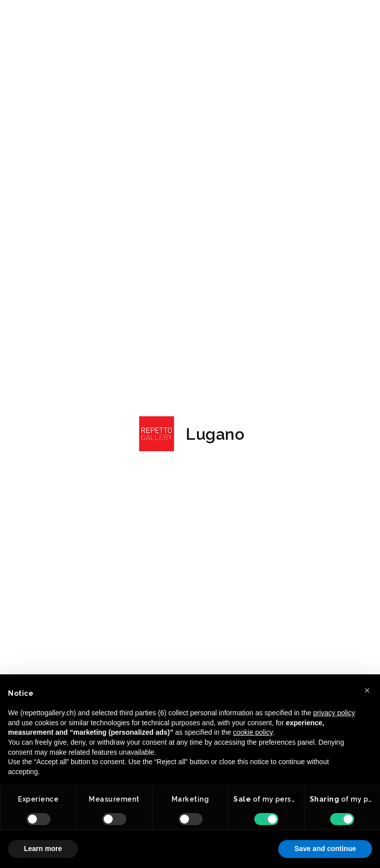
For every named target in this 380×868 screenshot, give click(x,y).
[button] (367, 690)
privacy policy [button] (334, 713)
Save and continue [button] (325, 849)
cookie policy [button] (253, 732)
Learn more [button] (43, 849)
